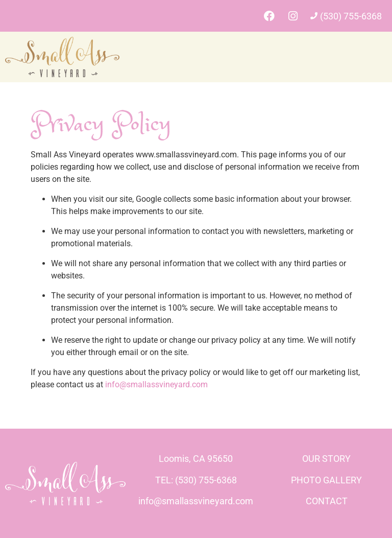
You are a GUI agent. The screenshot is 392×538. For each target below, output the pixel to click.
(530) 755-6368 (351, 16)
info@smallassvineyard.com (156, 384)
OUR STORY (326, 459)
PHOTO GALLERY (326, 480)
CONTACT (327, 501)
